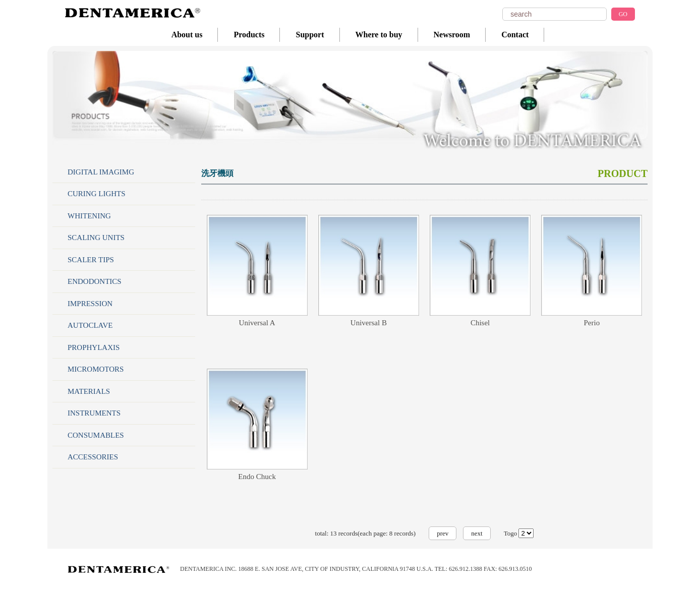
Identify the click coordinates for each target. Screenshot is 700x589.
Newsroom (452, 35)
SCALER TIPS (91, 260)
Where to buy (379, 35)
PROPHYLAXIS (94, 347)
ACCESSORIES (93, 457)
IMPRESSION (90, 304)
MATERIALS (89, 391)
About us (187, 35)
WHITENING (89, 216)
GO (623, 14)
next (477, 533)
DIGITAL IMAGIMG (101, 172)
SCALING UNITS (96, 238)
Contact (515, 35)
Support (310, 35)
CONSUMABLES (96, 435)
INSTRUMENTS (94, 413)
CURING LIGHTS (97, 194)
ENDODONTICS (95, 281)
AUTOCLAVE (90, 325)
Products (249, 35)
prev (443, 533)
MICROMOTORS (96, 369)
